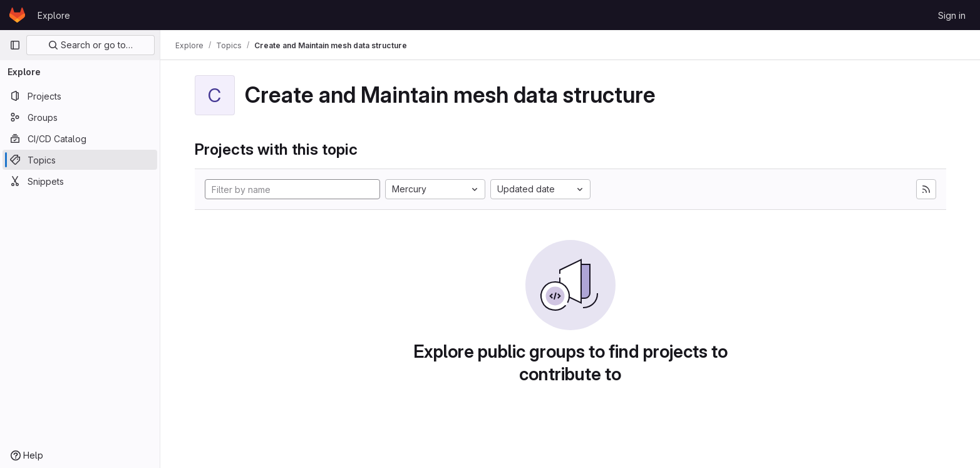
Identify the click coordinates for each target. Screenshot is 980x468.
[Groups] (80, 117)
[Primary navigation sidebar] (15, 45)
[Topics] (80, 160)
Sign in (952, 15)
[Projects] (80, 96)
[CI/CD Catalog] (80, 138)
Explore (54, 15)
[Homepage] (17, 15)
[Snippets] (80, 181)
